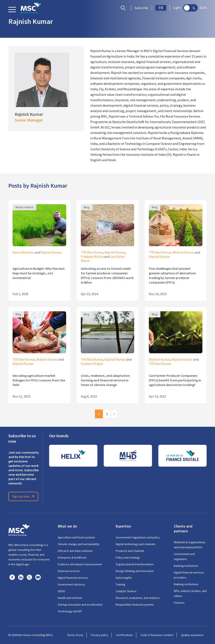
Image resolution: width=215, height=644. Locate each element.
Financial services (69, 571)
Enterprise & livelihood (72, 558)
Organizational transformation (135, 564)
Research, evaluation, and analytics (138, 598)
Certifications (124, 635)
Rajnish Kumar (51, 253)
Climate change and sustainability (79, 544)
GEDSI (61, 591)
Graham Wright (92, 364)
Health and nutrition (70, 598)
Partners (179, 603)
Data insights (124, 578)
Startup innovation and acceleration (80, 605)
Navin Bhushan (23, 253)
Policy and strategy (128, 558)
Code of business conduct (157, 635)
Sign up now (24, 496)
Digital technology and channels (136, 544)
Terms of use (75, 635)
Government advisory (71, 584)
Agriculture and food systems (76, 537)
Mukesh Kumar (183, 253)
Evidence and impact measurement (80, 564)
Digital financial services (73, 578)
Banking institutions (186, 566)
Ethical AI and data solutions (75, 551)
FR (161, 8)
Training (121, 584)
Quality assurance (192, 635)
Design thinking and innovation (135, 571)
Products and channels (130, 551)
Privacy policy (100, 635)
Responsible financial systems (135, 605)
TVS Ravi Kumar (92, 253)
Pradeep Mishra (92, 257)
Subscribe (142, 8)
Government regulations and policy (138, 537)
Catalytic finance (126, 591)
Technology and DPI (70, 611)
